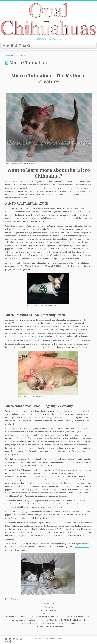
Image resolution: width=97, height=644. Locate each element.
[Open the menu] (93, 45)
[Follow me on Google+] (17, 46)
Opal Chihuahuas (43, 639)
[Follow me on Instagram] (21, 46)
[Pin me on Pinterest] (29, 46)
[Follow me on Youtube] (25, 46)
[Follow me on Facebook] (13, 46)
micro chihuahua (82, 547)
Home (8, 55)
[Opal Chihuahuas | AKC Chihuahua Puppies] (48, 19)
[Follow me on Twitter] (9, 46)
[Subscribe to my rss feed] (5, 46)
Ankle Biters (59, 639)
